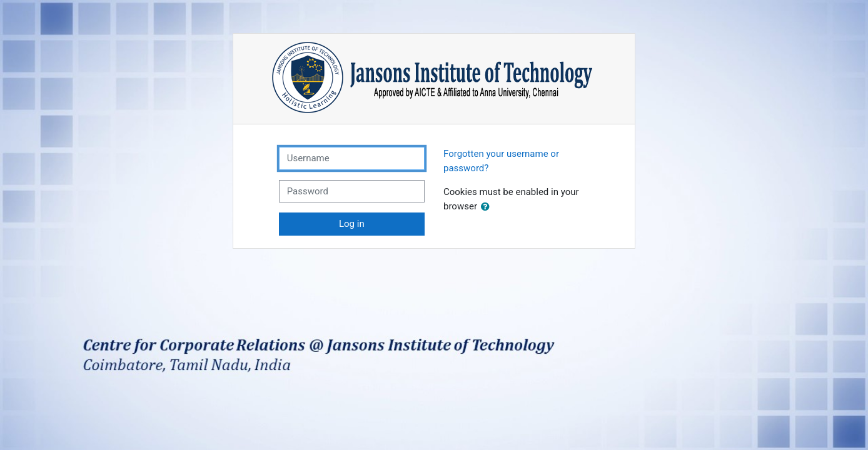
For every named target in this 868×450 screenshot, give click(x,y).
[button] (488, 207)
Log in (352, 224)
